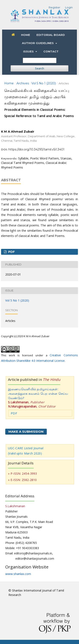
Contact (51, 51)
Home (26, 35)
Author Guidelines (38, 43)
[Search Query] (40, 60)
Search (39, 68)
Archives (23, 83)
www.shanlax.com (18, 574)
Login (69, 7)
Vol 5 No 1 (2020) (44, 83)
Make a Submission (26, 432)
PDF (11, 252)
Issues (29, 51)
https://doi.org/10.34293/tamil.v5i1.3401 (36, 149)
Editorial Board (51, 35)
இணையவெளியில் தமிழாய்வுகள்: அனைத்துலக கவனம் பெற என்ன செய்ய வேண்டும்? (38, 393)
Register (54, 7)
